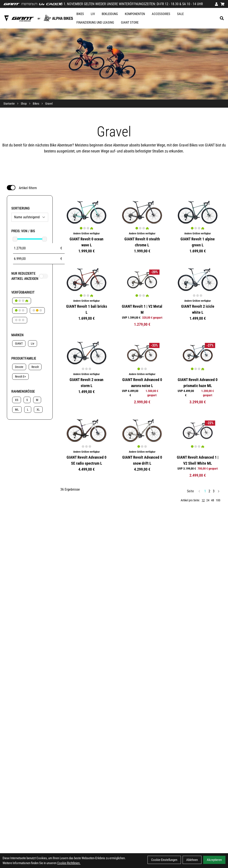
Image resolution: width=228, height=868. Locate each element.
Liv (93, 14)
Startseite (9, 104)
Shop (24, 104)
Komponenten (135, 14)
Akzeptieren (214, 860)
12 (203, 500)
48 (213, 500)
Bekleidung (110, 14)
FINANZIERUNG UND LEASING (95, 23)
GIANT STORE (130, 23)
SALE (180, 14)
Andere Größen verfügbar (86, 234)
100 (218, 500)
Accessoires (161, 14)
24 (208, 500)
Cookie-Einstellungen (164, 860)
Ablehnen (192, 860)
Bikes (80, 14)
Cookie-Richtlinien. (69, 863)
